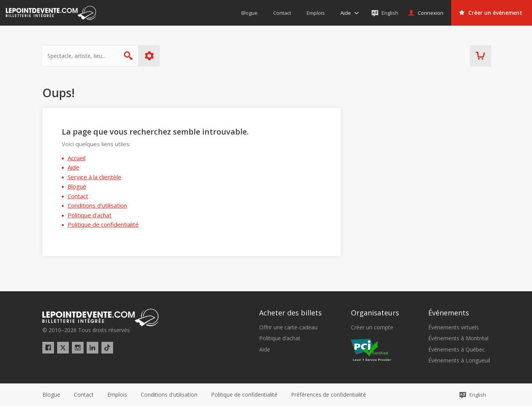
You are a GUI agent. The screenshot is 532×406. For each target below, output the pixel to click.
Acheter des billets (290, 313)
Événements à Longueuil (459, 360)
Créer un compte (372, 327)
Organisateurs (375, 313)
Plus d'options (150, 56)
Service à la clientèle (94, 177)
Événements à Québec (457, 350)
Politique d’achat (90, 215)
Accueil (77, 158)
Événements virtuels (454, 327)
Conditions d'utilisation (97, 205)
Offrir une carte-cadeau (288, 327)
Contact (78, 196)
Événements (449, 313)
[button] (329, 395)
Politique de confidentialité (103, 224)
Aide (73, 167)
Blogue (77, 186)
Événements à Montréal (458, 338)
